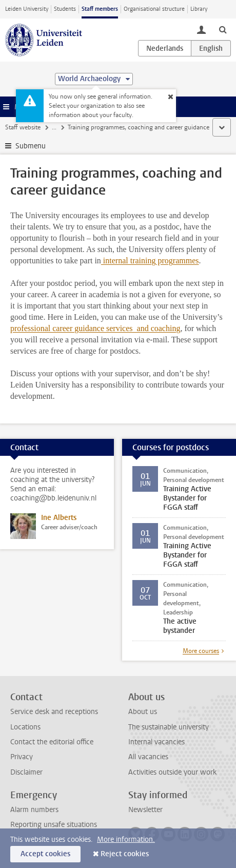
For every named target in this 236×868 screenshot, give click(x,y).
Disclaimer (26, 772)
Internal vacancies (156, 742)
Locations (25, 727)
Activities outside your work (172, 772)
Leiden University (27, 9)
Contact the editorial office (52, 742)
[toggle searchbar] (223, 29)
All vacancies (148, 757)
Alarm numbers (34, 810)
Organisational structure (154, 9)
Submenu (31, 146)
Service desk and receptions (54, 712)
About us (143, 712)
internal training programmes (150, 261)
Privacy (22, 757)
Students (65, 9)
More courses (201, 651)
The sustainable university (169, 727)
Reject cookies (125, 854)
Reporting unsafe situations (54, 825)
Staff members (100, 9)
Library (199, 9)
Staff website (23, 127)
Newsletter (145, 810)
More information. (126, 840)
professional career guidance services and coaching (95, 328)
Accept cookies (45, 854)
